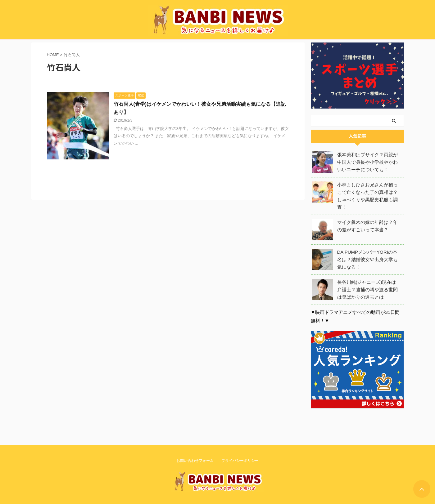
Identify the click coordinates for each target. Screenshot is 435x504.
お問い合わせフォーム (195, 460)
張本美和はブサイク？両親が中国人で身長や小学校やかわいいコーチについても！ (367, 162)
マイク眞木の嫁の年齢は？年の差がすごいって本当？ (367, 226)
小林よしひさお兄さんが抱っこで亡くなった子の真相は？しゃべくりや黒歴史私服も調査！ (367, 196)
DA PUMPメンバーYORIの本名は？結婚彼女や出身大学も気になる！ (367, 259)
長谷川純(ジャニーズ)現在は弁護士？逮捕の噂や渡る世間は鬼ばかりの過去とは (367, 290)
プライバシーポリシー (240, 460)
